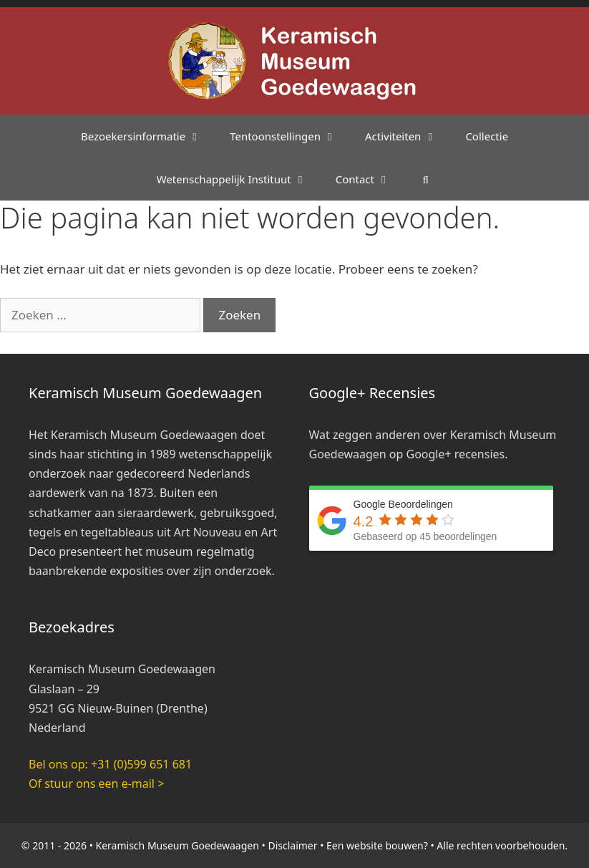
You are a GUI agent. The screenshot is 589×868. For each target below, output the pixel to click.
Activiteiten (408, 136)
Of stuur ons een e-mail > (96, 783)
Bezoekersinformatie (148, 136)
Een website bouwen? (377, 845)
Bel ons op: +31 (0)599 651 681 (110, 764)
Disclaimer (292, 845)
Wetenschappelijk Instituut (239, 179)
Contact (370, 179)
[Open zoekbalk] (425, 179)
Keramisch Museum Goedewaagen (177, 845)
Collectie (487, 136)
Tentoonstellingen (290, 136)
